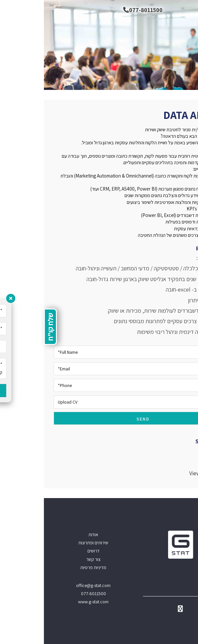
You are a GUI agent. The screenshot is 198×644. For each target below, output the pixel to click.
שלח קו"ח (7, 327)
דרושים (50, 551)
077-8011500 (99, 10)
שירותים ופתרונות (49, 543)
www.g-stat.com (49, 602)
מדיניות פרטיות (49, 567)
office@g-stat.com (49, 585)
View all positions (167, 473)
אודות (49, 535)
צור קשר (49, 559)
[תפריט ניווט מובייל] (188, 10)
